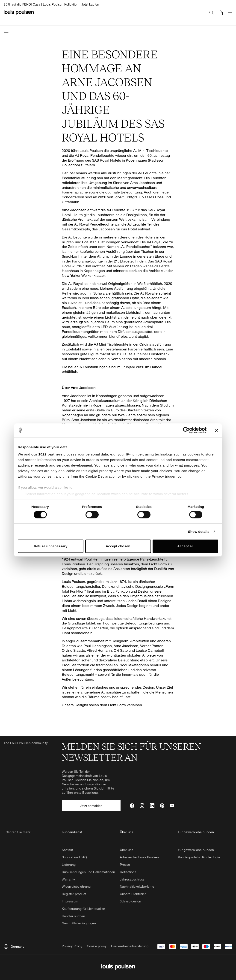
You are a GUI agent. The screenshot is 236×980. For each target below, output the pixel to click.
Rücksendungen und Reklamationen (88, 872)
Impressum (70, 901)
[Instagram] (142, 806)
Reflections (128, 872)
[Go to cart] (221, 12)
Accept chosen (118, 546)
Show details (199, 532)
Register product (74, 894)
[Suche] (211, 12)
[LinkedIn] (152, 806)
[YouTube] (172, 806)
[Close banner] (217, 430)
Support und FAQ (74, 857)
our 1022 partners (47, 454)
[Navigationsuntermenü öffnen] (229, 15)
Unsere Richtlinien (133, 894)
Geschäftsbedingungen (79, 923)
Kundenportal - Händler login (199, 857)
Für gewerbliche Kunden (196, 850)
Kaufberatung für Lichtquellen (83, 909)
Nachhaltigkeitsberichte (137, 886)
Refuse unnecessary (51, 546)
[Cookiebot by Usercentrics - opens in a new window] (186, 430)
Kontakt (67, 850)
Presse (125, 864)
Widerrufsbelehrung (76, 886)
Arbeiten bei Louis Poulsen (139, 857)
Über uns (127, 850)
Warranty (68, 879)
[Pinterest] (162, 806)
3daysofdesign (130, 901)
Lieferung (69, 864)
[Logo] (19, 15)
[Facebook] (132, 806)
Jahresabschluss (132, 879)
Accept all (185, 546)
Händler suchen (73, 916)
